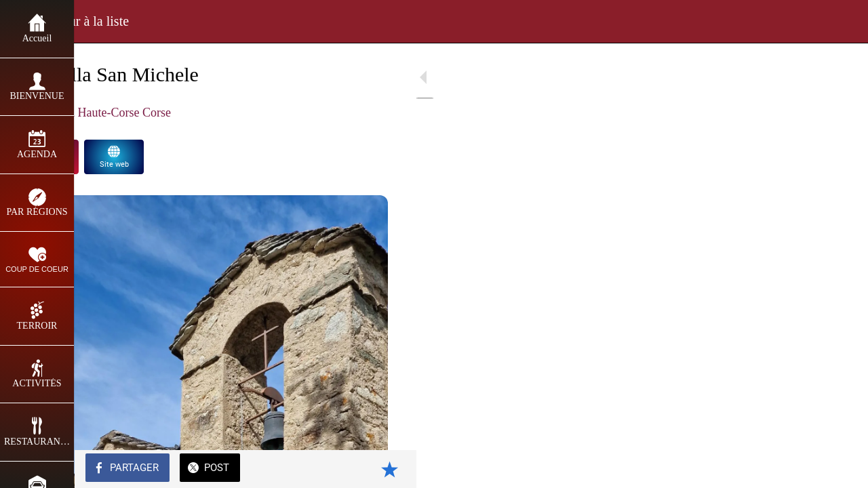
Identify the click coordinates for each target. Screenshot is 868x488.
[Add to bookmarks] (380, 469)
